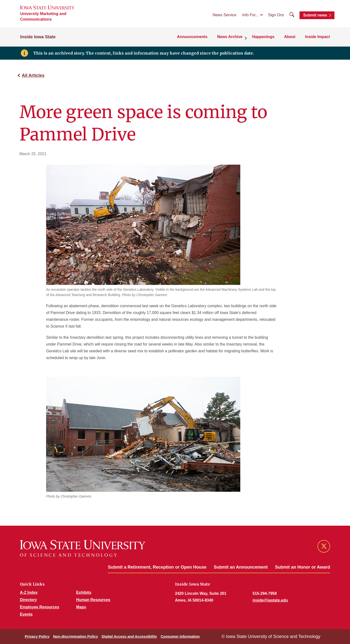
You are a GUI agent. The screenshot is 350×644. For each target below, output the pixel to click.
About (290, 37)
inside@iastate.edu (270, 600)
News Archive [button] (230, 37)
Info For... (250, 15)
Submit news (315, 15)
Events (26, 614)
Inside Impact (317, 37)
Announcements (192, 37)
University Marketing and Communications (43, 16)
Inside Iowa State (38, 37)
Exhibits (84, 592)
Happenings (263, 37)
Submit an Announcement (241, 567)
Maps (81, 607)
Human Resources (93, 600)
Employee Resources (40, 607)
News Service (225, 15)
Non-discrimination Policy (76, 636)
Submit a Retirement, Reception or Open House (157, 567)
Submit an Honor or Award (303, 567)
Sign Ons (276, 15)
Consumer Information (180, 636)
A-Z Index (29, 592)
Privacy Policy (37, 636)
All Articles (33, 75)
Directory (28, 600)
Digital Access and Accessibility (129, 636)
